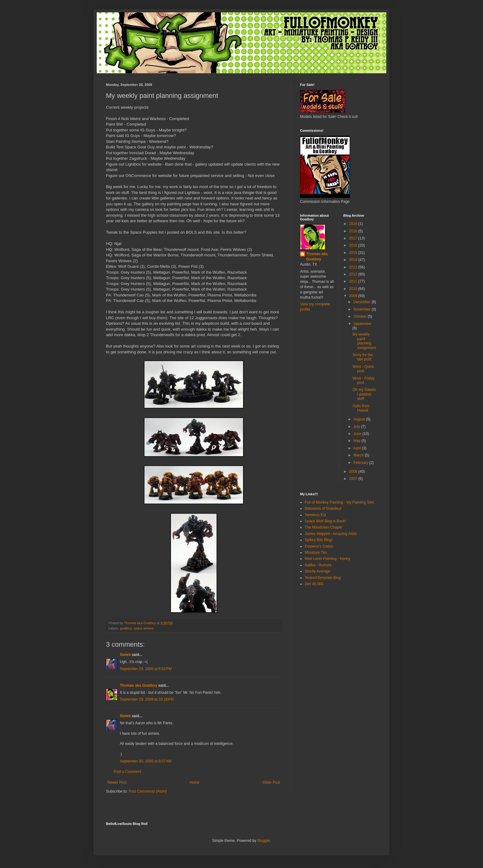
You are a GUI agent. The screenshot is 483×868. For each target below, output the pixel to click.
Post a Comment (127, 772)
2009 (354, 296)
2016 (354, 245)
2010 (354, 289)
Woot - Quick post (363, 369)
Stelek (125, 655)
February (361, 463)
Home (195, 782)
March (359, 455)
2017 (354, 238)
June (358, 434)
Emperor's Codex (319, 546)
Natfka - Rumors (318, 565)
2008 (354, 472)
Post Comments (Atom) (148, 791)
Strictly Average (317, 571)
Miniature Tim (316, 553)
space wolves (143, 628)
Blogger (264, 841)
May (357, 441)
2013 (354, 267)
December (362, 302)
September (362, 324)
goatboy (126, 628)
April (357, 448)
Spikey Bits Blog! (319, 540)
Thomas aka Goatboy (138, 685)
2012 (354, 274)
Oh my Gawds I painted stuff (364, 394)
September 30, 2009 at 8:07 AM (146, 761)
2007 (354, 479)
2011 (354, 281)
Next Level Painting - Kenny (327, 559)
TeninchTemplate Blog (323, 578)
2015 (354, 253)
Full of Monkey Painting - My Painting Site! (339, 502)
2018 (354, 231)
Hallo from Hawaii (361, 408)
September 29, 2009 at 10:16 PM (147, 699)
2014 (354, 260)
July (357, 427)
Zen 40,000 (314, 584)
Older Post (271, 782)
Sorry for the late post (363, 357)
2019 (354, 224)
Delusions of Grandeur (323, 508)
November (362, 309)
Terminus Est (315, 515)
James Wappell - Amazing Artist (331, 534)
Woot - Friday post (363, 380)
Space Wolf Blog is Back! (325, 521)
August (360, 419)
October (360, 316)
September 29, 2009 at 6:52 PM (146, 669)
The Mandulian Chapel (323, 527)
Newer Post (117, 782)
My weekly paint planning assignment (364, 341)
